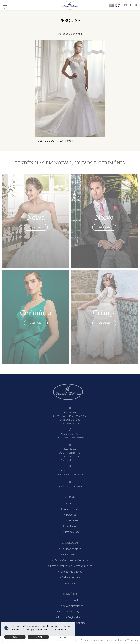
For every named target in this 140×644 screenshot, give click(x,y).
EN (118, 5)
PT (112, 5)
